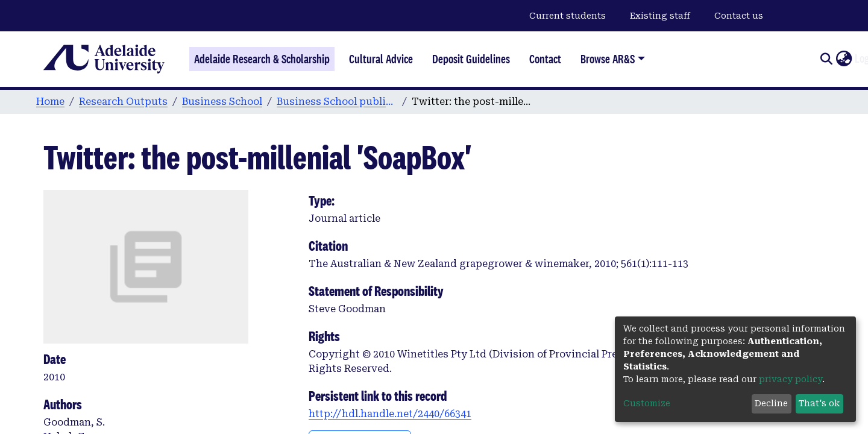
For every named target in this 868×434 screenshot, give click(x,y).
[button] (844, 59)
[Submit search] (826, 59)
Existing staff (660, 16)
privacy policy (791, 379)
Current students (568, 16)
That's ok (819, 403)
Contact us (739, 16)
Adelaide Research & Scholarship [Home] (262, 59)
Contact (545, 59)
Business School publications (337, 102)
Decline (771, 403)
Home (50, 102)
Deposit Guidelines (471, 59)
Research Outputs (123, 102)
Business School (222, 102)
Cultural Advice (381, 59)
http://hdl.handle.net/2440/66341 (390, 414)
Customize (647, 403)
